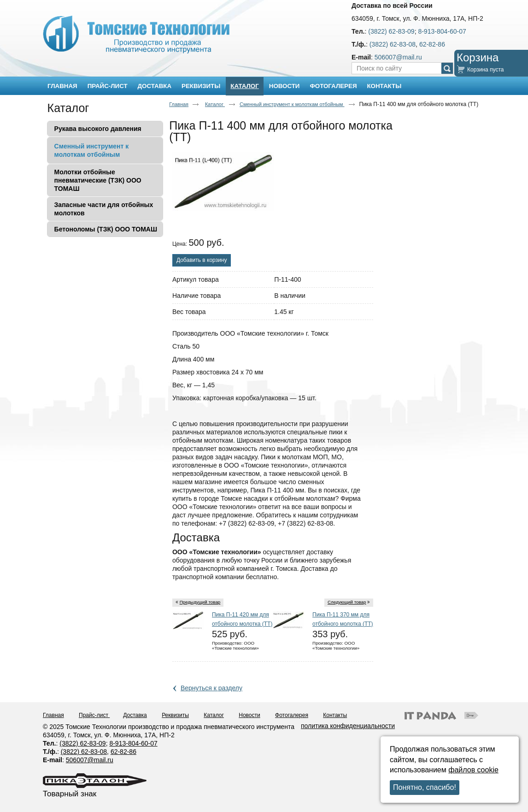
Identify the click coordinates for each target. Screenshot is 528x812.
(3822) (70, 743)
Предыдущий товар (200, 602)
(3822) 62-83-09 (391, 31)
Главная (179, 104)
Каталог (244, 86)
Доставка (135, 715)
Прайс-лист (94, 715)
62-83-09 (93, 743)
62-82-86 (432, 44)
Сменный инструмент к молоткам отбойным (292, 104)
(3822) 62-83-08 (393, 44)
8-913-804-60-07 (442, 31)
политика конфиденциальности (348, 726)
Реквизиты (175, 715)
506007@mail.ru (398, 57)
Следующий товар (347, 602)
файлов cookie (473, 770)
